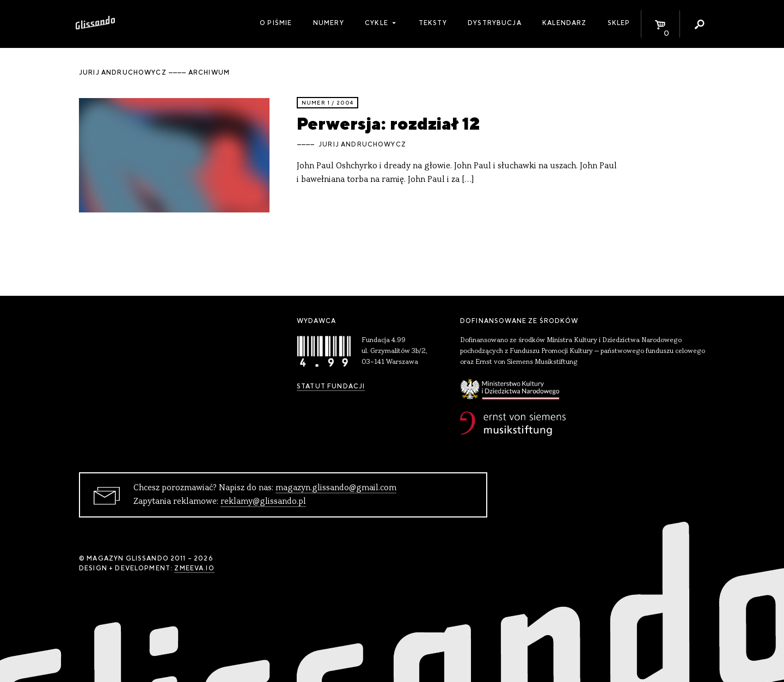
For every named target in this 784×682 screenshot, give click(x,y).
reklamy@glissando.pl (263, 502)
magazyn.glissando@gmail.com (336, 488)
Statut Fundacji (331, 386)
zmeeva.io (194, 568)
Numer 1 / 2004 (327, 103)
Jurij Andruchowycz (362, 144)
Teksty (433, 23)
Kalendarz (564, 23)
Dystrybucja (495, 23)
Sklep (619, 23)
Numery (329, 23)
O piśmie (276, 23)
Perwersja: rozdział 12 (388, 123)
